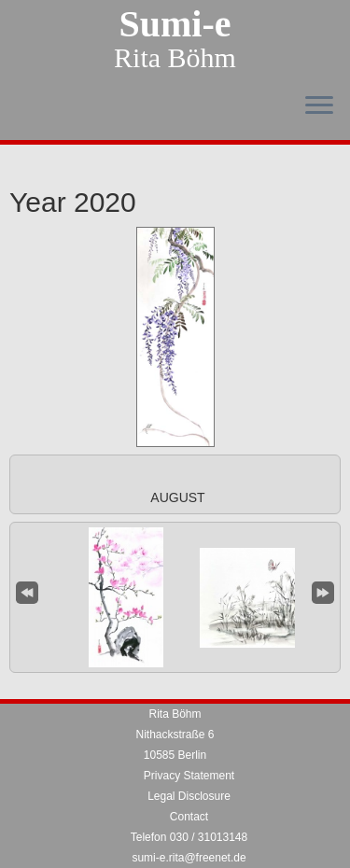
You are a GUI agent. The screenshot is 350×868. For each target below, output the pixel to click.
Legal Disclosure (189, 796)
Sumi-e (175, 24)
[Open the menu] (319, 106)
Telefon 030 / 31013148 (189, 837)
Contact (189, 817)
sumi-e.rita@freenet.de (189, 858)
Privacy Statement (189, 776)
